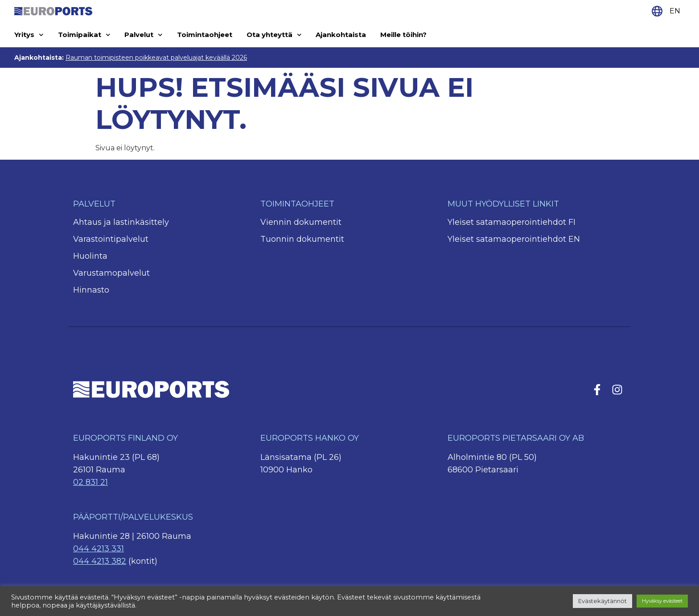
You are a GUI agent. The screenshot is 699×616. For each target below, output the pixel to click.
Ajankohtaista (341, 35)
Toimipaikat (84, 35)
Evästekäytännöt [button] (602, 601)
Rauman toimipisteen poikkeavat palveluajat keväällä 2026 (156, 58)
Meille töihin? (403, 35)
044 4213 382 (100, 561)
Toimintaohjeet (205, 35)
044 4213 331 (99, 549)
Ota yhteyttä (274, 35)
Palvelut (144, 35)
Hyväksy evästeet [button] (662, 601)
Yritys (29, 35)
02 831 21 (90, 482)
